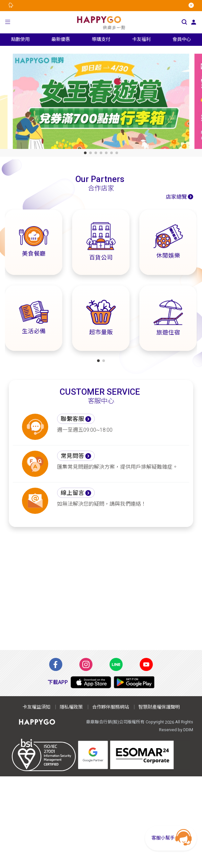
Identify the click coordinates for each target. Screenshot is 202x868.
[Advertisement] (101, 588)
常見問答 (72, 456)
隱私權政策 (71, 707)
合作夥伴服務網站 (111, 707)
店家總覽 (176, 197)
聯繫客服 (72, 419)
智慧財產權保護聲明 (159, 707)
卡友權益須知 (36, 707)
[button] (8, 22)
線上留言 (72, 493)
